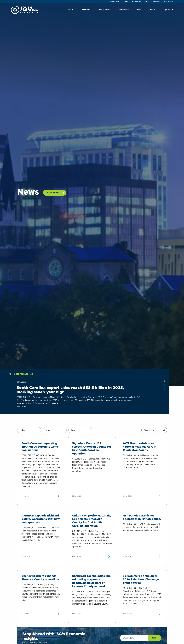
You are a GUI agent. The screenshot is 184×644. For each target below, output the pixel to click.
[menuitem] (71, 10)
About (140, 9)
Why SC (71, 9)
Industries (86, 9)
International (124, 9)
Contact (153, 9)
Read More (21, 406)
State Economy (104, 9)
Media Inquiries (54, 193)
